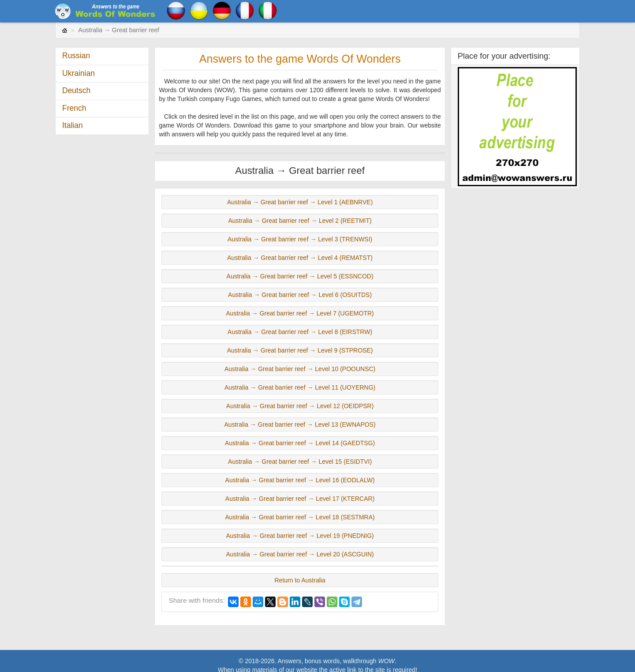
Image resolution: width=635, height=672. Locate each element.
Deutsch (76, 90)
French (74, 108)
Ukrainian (78, 73)
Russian (76, 56)
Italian (73, 125)
